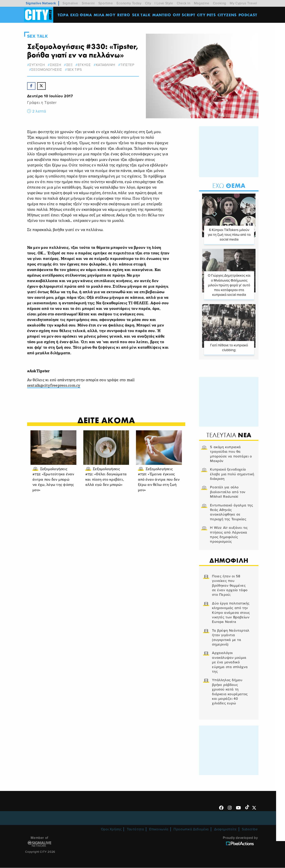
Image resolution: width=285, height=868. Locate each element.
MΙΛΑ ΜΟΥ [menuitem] (105, 15)
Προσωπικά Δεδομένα (191, 829)
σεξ (70, 65)
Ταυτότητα (135, 829)
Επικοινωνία (159, 829)
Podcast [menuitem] (248, 15)
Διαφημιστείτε (225, 829)
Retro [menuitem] (124, 15)
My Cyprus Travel (243, 3)
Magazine (202, 3)
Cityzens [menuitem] (227, 15)
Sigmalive (70, 3)
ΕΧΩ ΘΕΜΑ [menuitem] (81, 15)
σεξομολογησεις (47, 70)
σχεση (56, 65)
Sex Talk (38, 36)
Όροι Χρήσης (111, 829)
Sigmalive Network (41, 3)
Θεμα (228, 186)
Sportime (106, 3)
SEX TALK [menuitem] (142, 15)
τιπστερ (128, 65)
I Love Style (164, 3)
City (148, 3)
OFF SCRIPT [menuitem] (184, 15)
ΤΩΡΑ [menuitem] (63, 15)
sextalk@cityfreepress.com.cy (54, 386)
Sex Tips (75, 70)
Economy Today (129, 3)
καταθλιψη (106, 65)
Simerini (88, 3)
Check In (184, 3)
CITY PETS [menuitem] (207, 15)
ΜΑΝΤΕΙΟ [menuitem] (162, 15)
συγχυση (38, 65)
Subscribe (250, 829)
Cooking (220, 3)
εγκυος (85, 65)
